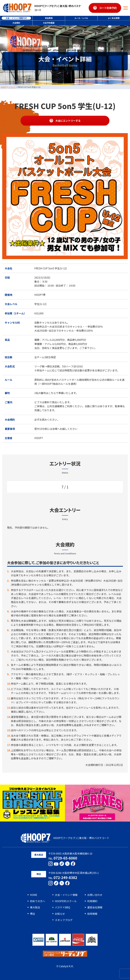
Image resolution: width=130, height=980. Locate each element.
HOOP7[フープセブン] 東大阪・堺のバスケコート (42, 8)
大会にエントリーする (68, 121)
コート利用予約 (108, 8)
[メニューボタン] (126, 8)
